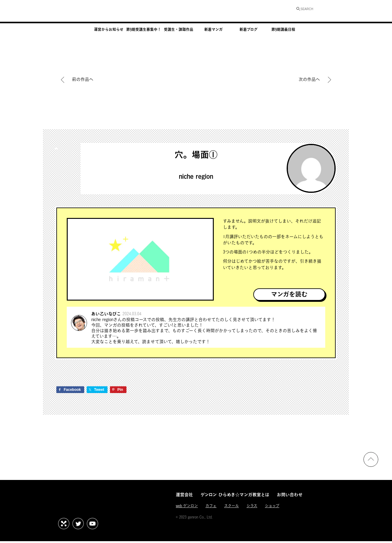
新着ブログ (249, 32)
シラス (252, 509)
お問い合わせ (290, 497)
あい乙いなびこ (108, 315)
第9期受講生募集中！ (144, 32)
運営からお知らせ (109, 32)
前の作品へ (83, 79)
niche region (196, 177)
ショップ (272, 509)
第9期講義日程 (283, 32)
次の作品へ (309, 79)
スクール (232, 509)
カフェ (211, 509)
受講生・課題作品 (179, 32)
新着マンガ (213, 32)
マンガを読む (289, 295)
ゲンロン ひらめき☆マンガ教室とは (235, 497)
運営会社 (184, 497)
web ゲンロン (187, 509)
